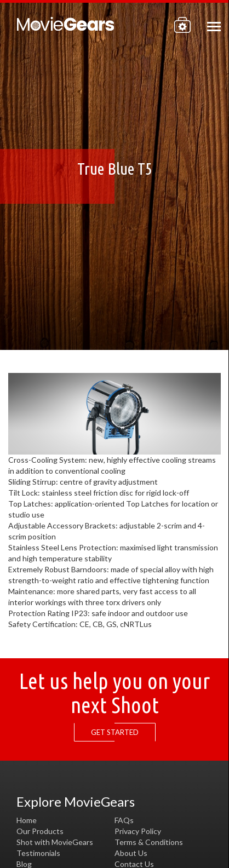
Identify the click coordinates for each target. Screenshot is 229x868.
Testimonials (38, 853)
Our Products (40, 831)
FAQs (124, 820)
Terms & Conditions (149, 842)
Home (27, 820)
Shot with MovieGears (55, 842)
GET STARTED (118, 732)
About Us (131, 853)
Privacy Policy (138, 831)
